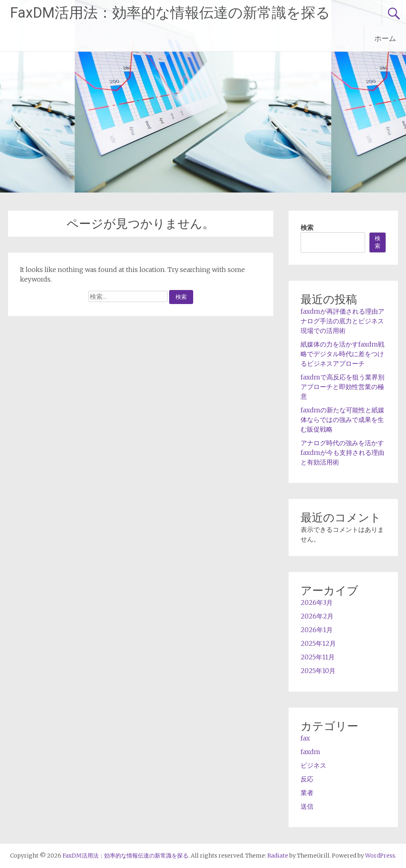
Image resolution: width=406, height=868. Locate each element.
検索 (307, 227)
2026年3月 (317, 602)
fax (305, 738)
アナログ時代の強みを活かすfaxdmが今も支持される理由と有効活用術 (342, 452)
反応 (307, 779)
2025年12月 (318, 643)
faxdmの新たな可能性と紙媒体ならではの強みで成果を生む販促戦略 (342, 420)
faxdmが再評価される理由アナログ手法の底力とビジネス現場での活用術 (342, 321)
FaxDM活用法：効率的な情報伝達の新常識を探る (170, 13)
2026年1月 (317, 630)
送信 (307, 806)
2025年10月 (318, 671)
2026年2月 (317, 616)
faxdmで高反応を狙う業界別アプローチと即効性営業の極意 (342, 387)
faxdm (310, 752)
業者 (307, 793)
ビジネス (313, 765)
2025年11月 (318, 657)
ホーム (385, 38)
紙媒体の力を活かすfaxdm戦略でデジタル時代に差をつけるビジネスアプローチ (342, 354)
